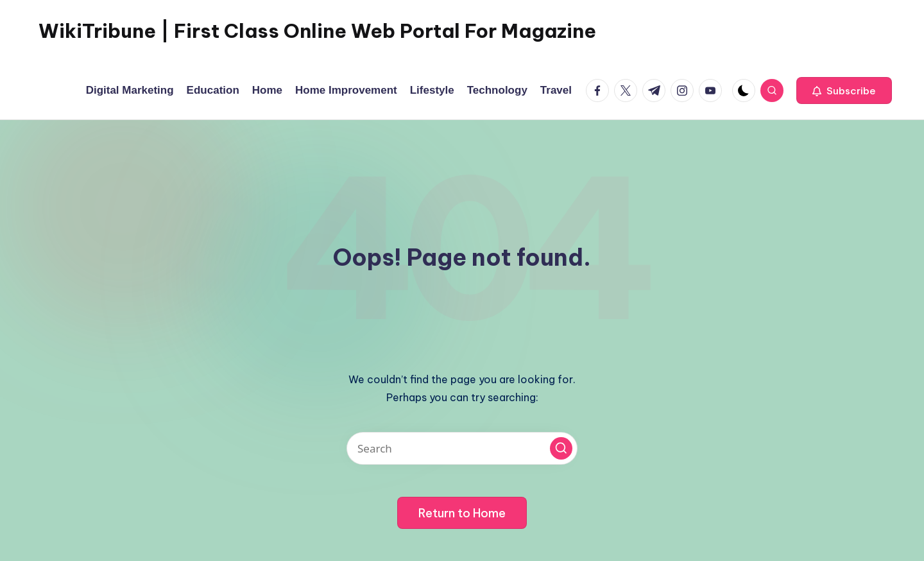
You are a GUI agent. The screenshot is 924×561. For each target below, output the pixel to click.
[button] (844, 91)
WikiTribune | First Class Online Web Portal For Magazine (317, 31)
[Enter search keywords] (462, 448)
